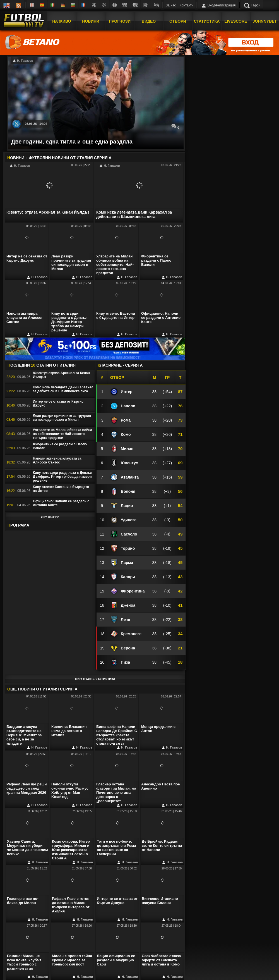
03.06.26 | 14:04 (36, 124)
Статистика (207, 20)
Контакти (187, 5)
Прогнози (120, 20)
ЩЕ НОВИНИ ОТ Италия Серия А (42, 689)
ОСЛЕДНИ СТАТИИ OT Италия (42, 365)
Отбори (178, 20)
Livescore (236, 20)
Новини (91, 20)
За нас (171, 5)
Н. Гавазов (23, 61)
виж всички (50, 516)
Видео (149, 20)
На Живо (62, 20)
